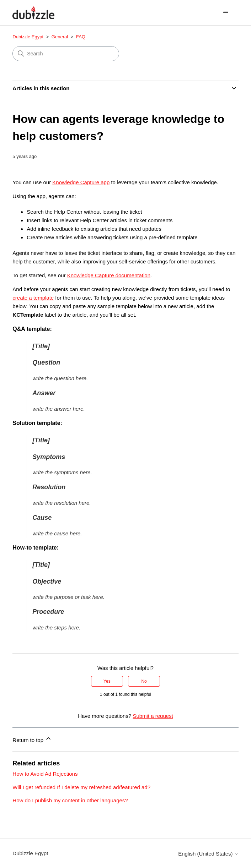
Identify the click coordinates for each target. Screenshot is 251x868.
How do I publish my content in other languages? (70, 800)
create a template (33, 298)
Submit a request (153, 716)
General (60, 37)
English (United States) (208, 854)
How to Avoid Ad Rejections (45, 774)
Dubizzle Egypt (28, 37)
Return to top (32, 739)
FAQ (81, 37)
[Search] (66, 54)
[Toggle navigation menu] (226, 13)
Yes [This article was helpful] (107, 681)
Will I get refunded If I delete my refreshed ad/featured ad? (81, 787)
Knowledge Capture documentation (109, 275)
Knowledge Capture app (81, 182)
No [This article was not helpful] (144, 681)
